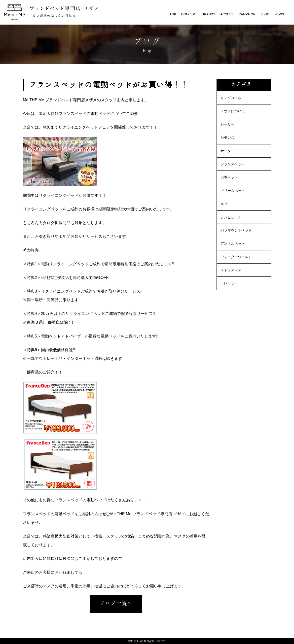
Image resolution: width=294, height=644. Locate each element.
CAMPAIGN (247, 14)
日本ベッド (229, 177)
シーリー (227, 124)
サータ (226, 151)
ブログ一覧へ (116, 603)
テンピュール (231, 217)
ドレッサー (229, 283)
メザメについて (233, 111)
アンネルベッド (233, 243)
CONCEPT (189, 14)
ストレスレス (231, 270)
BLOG (265, 14)
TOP (173, 14)
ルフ (224, 204)
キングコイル (231, 98)
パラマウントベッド (236, 230)
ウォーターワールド (236, 257)
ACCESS (227, 14)
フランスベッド (233, 164)
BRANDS (209, 14)
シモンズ (227, 137)
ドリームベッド (233, 191)
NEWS (279, 14)
